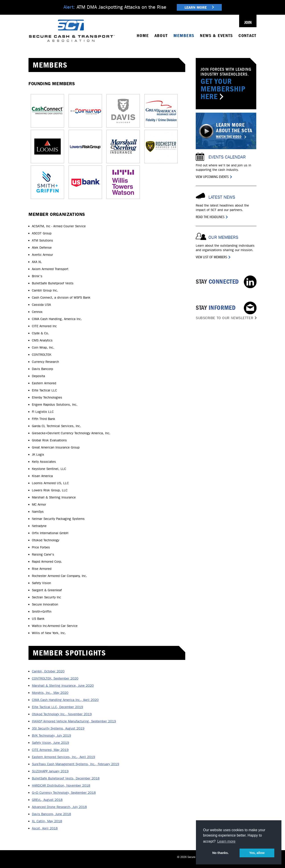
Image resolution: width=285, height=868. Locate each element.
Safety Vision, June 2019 (50, 743)
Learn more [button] (226, 841)
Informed (224, 312)
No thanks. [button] (220, 853)
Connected (217, 282)
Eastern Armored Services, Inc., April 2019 (63, 757)
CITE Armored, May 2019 (50, 750)
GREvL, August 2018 (47, 800)
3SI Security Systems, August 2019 (58, 728)
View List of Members (211, 257)
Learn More (199, 7)
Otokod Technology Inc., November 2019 (62, 714)
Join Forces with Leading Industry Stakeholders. (226, 84)
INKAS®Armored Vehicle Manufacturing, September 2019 (74, 721)
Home (143, 36)
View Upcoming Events (212, 177)
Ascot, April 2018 (45, 828)
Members (184, 36)
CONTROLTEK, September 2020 (55, 678)
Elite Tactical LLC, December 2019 (57, 707)
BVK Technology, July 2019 (51, 736)
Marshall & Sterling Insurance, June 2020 (63, 686)
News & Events (216, 36)
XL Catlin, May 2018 (47, 821)
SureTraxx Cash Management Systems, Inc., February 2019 (75, 764)
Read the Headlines (210, 217)
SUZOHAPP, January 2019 (50, 771)
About (161, 36)
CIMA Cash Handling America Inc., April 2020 (65, 700)
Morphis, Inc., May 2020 (50, 693)
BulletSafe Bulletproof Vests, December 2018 (66, 778)
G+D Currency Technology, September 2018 (64, 793)
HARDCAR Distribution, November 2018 (61, 785)
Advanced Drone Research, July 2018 (59, 807)
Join (248, 22)
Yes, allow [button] (257, 853)
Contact (247, 36)
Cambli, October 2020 (48, 671)
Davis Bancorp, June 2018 (51, 814)
